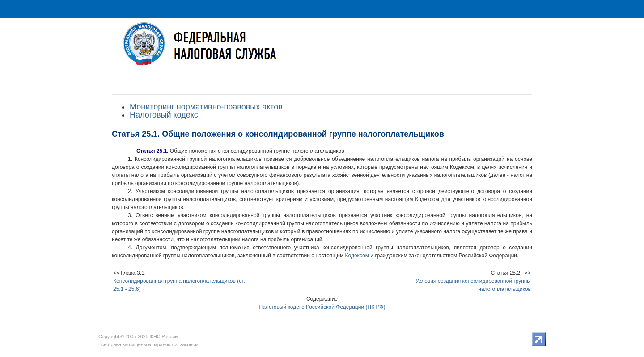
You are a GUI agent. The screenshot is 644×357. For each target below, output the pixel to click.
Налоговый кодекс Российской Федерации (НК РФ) (322, 307)
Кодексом (357, 256)
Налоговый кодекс (164, 115)
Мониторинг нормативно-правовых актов (206, 107)
